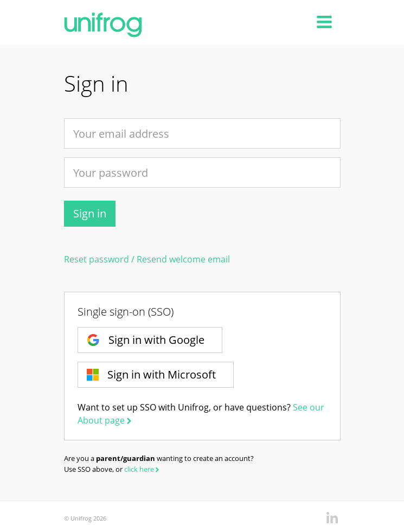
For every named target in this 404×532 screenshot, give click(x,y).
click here (143, 469)
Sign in (90, 213)
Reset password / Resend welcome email (147, 259)
